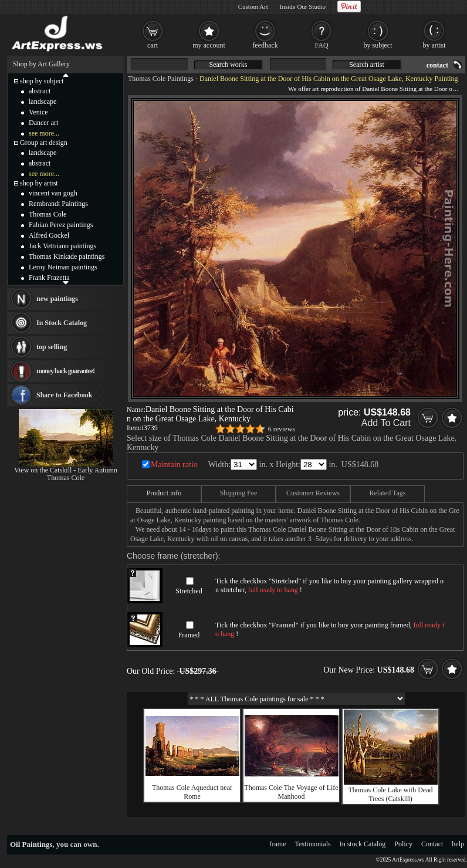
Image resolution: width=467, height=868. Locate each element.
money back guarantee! (65, 371)
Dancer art (43, 123)
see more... (44, 133)
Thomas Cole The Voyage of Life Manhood (291, 792)
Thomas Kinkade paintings (67, 256)
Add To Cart (386, 423)
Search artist (367, 65)
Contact (432, 844)
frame (278, 844)
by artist (434, 45)
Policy (403, 844)
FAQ (321, 45)
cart (153, 45)
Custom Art (253, 6)
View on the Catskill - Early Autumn (66, 470)
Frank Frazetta (49, 278)
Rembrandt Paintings (58, 204)
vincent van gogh (53, 193)
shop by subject (42, 81)
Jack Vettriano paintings (62, 246)
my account (209, 45)
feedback (265, 45)
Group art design (44, 143)
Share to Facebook (64, 395)
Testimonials (313, 844)
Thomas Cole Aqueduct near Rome (192, 792)
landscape (43, 102)
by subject (378, 45)
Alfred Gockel (49, 235)
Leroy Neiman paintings (63, 267)
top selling (52, 347)
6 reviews (282, 429)
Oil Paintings (31, 844)
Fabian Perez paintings (61, 225)
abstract (40, 91)
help (458, 844)
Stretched (189, 591)
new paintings (57, 299)
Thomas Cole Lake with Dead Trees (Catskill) (391, 794)
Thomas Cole (48, 214)
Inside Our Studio (303, 6)
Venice (38, 112)
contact (437, 65)
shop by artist (39, 183)
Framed (189, 635)
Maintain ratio (174, 465)
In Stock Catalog (62, 323)
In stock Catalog (363, 844)
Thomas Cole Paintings (161, 79)
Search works (229, 65)
